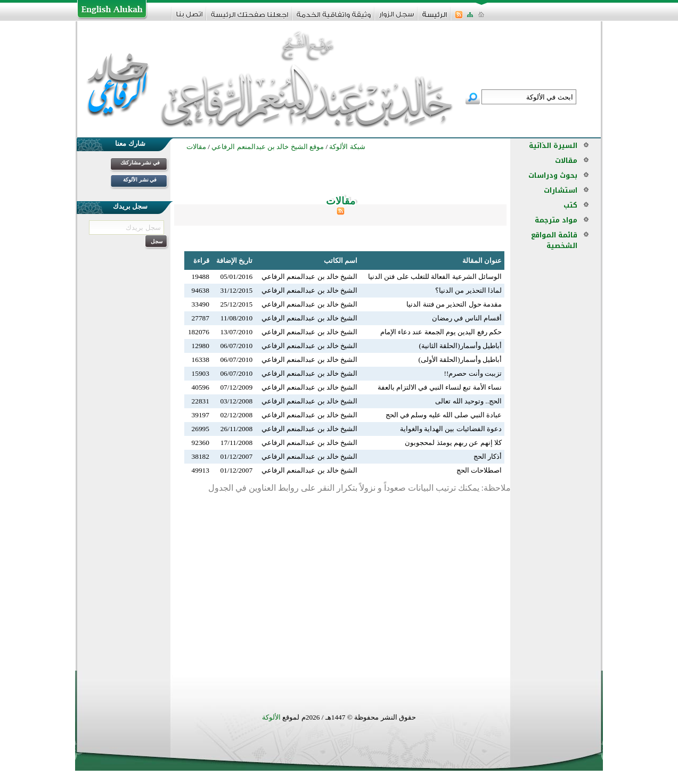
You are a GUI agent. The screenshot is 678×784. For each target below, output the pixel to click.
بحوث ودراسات (553, 175)
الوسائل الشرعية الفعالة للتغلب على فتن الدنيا (435, 277)
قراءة (201, 261)
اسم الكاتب (341, 261)
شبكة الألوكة (347, 147)
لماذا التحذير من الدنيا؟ (468, 290)
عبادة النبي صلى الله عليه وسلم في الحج (444, 415)
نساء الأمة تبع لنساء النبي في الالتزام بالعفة (440, 387)
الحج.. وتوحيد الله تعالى (468, 401)
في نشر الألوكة (140, 180)
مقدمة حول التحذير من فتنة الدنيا (454, 304)
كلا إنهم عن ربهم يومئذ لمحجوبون (453, 443)
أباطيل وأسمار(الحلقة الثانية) (460, 346)
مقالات (566, 160)
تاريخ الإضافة (234, 261)
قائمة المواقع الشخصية (554, 240)
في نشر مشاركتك (140, 163)
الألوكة (271, 717)
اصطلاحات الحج (479, 470)
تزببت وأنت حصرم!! (473, 373)
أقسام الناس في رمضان (467, 318)
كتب (570, 205)
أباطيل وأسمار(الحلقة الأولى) (460, 360)
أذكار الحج (488, 456)
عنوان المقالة (482, 261)
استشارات (561, 190)
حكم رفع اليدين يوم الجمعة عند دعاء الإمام (441, 332)
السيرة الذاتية (553, 146)
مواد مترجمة (556, 220)
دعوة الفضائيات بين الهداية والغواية (451, 429)
